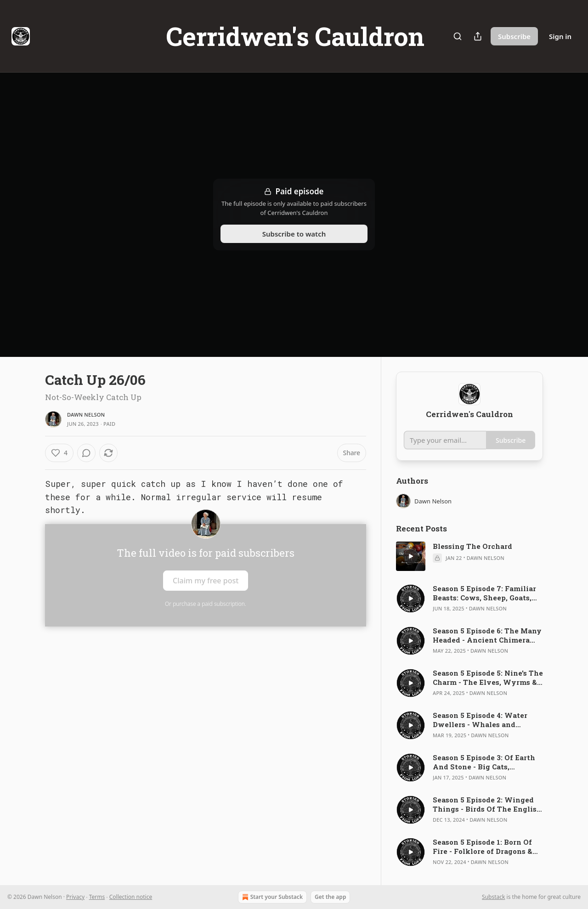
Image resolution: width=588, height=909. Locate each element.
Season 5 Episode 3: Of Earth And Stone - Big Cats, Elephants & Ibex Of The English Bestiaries (484, 762)
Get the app (330, 897)
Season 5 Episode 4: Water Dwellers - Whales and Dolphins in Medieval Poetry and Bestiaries (486, 720)
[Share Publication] (478, 36)
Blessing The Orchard (472, 546)
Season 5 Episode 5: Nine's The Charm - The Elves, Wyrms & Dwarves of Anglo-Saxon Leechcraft (488, 678)
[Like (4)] (59, 453)
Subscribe (514, 36)
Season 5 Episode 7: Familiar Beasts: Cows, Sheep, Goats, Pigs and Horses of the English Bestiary (484, 593)
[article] (469, 556)
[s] (411, 556)
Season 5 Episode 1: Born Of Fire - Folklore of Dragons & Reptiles (483, 847)
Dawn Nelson (86, 415)
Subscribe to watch (294, 234)
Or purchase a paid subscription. (206, 604)
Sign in (560, 36)
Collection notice (131, 897)
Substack (493, 897)
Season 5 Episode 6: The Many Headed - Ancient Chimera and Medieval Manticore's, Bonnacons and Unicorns (487, 635)
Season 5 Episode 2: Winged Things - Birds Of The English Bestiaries (487, 804)
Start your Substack (271, 897)
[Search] (458, 36)
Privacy (75, 897)
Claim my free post (206, 581)
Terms (97, 897)
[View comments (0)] (86, 453)
